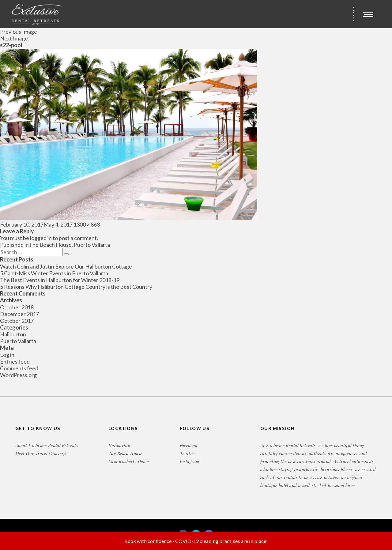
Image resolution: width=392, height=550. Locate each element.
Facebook (188, 446)
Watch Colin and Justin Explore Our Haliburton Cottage (66, 266)
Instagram (190, 462)
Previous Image (19, 32)
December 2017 (19, 314)
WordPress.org (18, 375)
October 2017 (17, 321)
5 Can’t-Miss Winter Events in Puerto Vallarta (54, 273)
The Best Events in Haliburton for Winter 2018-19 (60, 280)
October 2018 (17, 307)
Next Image (14, 38)
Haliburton (13, 334)
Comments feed (19, 368)
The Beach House (125, 454)
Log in (7, 355)
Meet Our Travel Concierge (41, 454)
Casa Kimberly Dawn (129, 462)
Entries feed (15, 361)
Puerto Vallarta (18, 341)
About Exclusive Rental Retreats (47, 446)
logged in (41, 238)
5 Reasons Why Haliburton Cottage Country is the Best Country (76, 287)
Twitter (187, 454)
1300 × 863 (87, 224)
